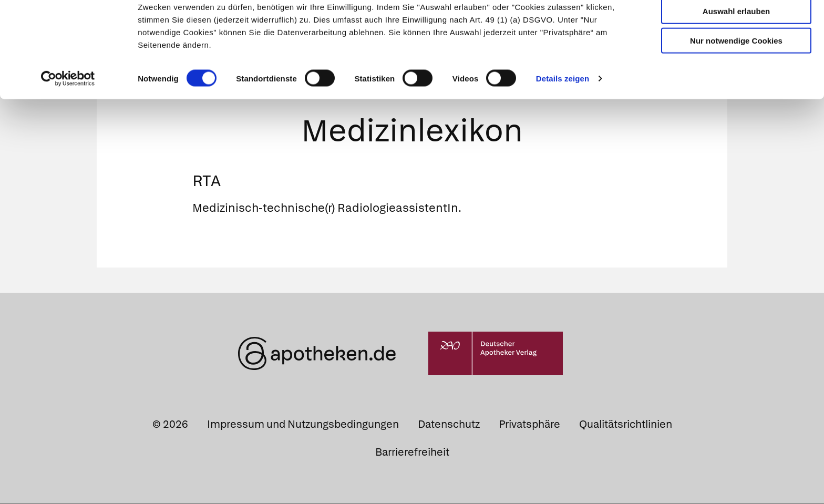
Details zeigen (563, 123)
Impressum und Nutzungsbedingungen (303, 425)
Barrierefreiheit (412, 453)
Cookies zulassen (736, 25)
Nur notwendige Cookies (736, 85)
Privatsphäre (529, 425)
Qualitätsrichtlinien (626, 425)
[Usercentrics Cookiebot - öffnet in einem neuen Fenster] (68, 123)
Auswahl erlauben (736, 55)
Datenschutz (449, 425)
